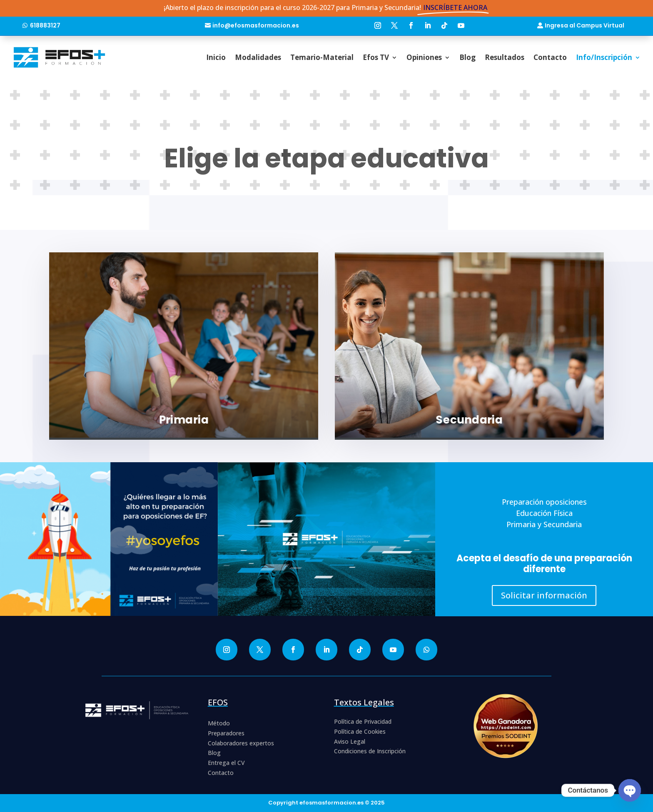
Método (219, 723)
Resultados (505, 57)
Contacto (550, 57)
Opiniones (424, 57)
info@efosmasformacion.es (256, 25)
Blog (467, 57)
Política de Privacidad (363, 721)
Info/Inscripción (604, 57)
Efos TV (376, 57)
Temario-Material (322, 57)
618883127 (45, 25)
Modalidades (258, 57)
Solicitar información (544, 595)
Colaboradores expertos (241, 743)
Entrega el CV (226, 763)
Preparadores (226, 733)
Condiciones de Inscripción (370, 751)
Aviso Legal (350, 741)
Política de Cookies (360, 731)
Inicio (216, 57)
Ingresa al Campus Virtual (584, 25)
